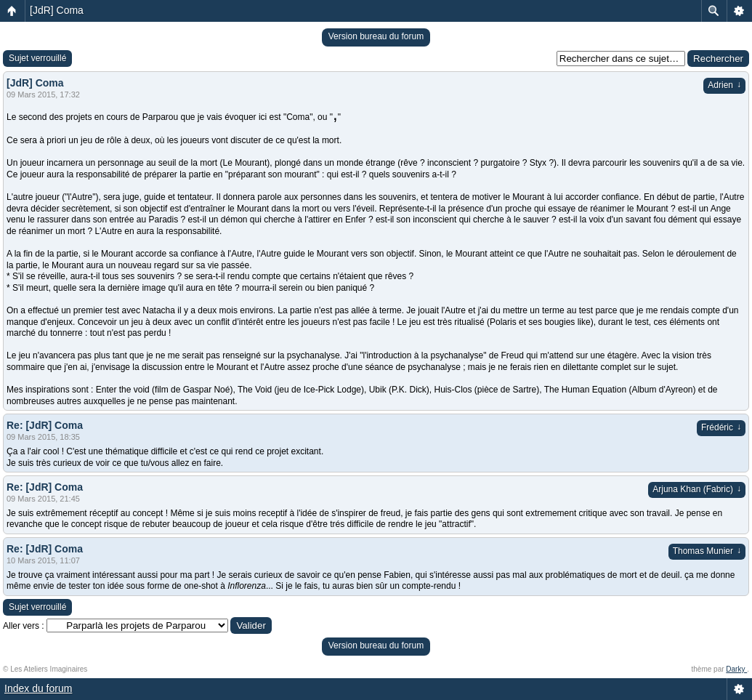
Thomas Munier (707, 551)
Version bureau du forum (376, 36)
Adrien (724, 85)
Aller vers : (24, 626)
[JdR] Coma (57, 10)
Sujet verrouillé (37, 58)
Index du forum (38, 688)
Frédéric (721, 427)
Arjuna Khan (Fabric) (697, 489)
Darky (736, 669)
